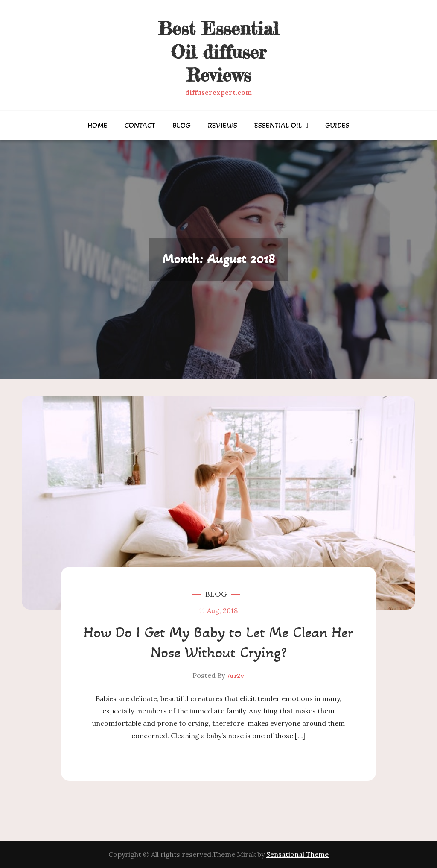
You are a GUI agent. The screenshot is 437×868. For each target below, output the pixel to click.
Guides (337, 125)
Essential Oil (278, 125)
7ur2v (235, 676)
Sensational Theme (297, 854)
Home (98, 125)
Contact (140, 125)
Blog (182, 125)
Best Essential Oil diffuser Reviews (218, 52)
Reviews (223, 125)
